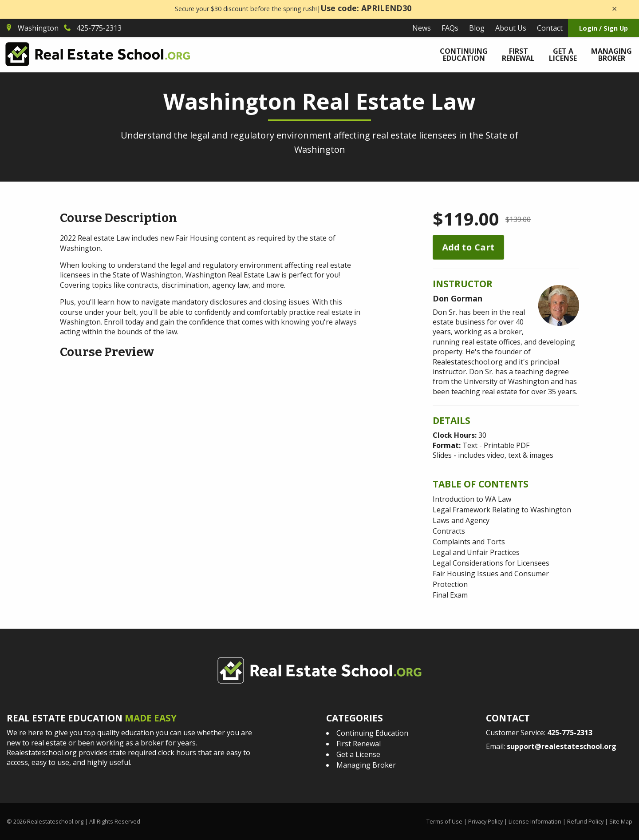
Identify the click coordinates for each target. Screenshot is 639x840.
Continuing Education (464, 55)
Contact (550, 28)
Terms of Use (444, 821)
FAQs (450, 28)
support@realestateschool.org (562, 746)
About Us (511, 28)
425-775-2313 (570, 733)
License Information (535, 821)
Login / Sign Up (603, 28)
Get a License (563, 55)
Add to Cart (468, 247)
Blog (477, 28)
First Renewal (518, 55)
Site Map (621, 821)
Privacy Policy (485, 821)
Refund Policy (585, 821)
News (422, 28)
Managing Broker (611, 55)
